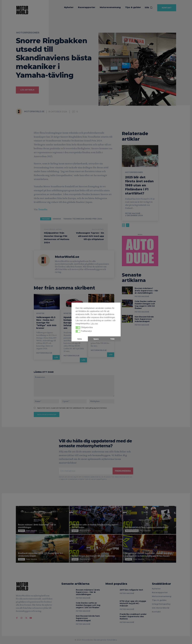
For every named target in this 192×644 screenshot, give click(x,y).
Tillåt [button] (112, 339)
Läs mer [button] (94, 323)
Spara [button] (96, 339)
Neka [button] (80, 339)
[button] (78, 328)
